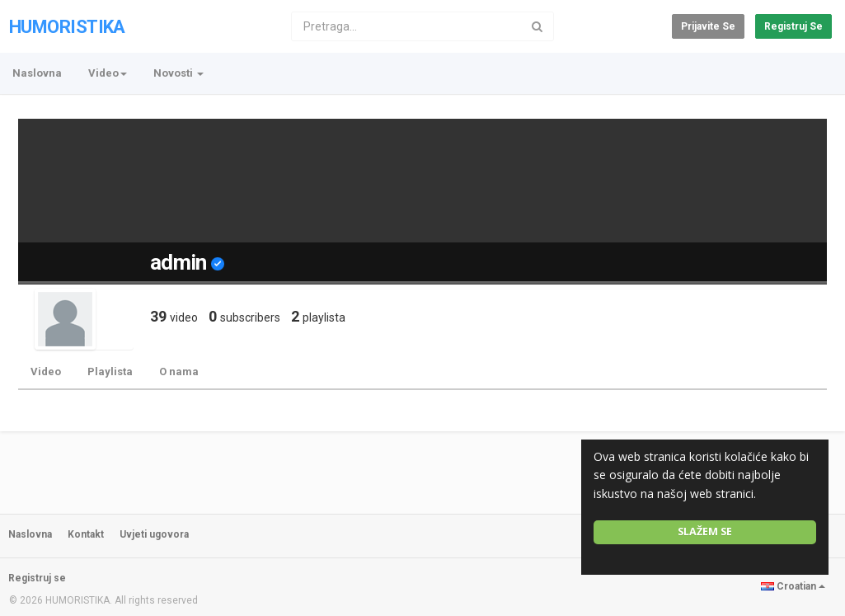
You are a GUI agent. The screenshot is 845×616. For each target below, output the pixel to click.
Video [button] (108, 73)
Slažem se (705, 531)
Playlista (110, 371)
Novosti (178, 73)
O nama (179, 371)
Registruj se (793, 26)
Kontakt (86, 534)
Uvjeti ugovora (154, 534)
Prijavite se (708, 26)
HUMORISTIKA (67, 27)
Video (46, 371)
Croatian (793, 586)
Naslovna (37, 73)
